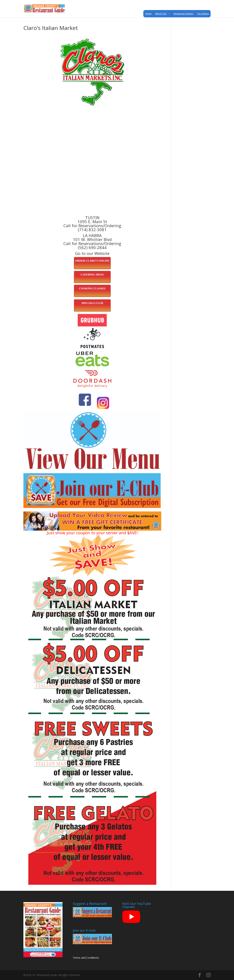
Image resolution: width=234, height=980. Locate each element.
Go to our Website (92, 253)
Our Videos (203, 14)
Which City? (163, 14)
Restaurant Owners (184, 14)
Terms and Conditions (86, 958)
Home (148, 14)
